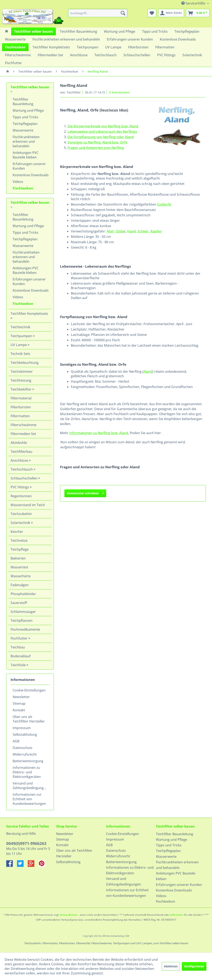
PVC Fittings (20, 487)
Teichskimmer (22, 371)
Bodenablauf (21, 656)
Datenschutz (23, 748)
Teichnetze (19, 540)
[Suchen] (123, 13)
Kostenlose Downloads (31, 175)
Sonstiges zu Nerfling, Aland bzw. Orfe (97, 142)
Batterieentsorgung (28, 761)
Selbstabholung (25, 734)
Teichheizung (21, 380)
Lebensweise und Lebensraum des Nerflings (102, 132)
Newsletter (21, 697)
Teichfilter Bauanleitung (23, 102)
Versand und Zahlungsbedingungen (30, 786)
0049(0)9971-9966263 (26, 843)
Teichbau (18, 647)
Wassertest (19, 567)
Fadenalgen (20, 585)
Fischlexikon (23, 188)
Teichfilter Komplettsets (29, 314)
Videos (18, 182)
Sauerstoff (19, 603)
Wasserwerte (23, 130)
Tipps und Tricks (25, 117)
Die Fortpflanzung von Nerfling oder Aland (101, 137)
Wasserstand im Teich (28, 505)
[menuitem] (98, 13)
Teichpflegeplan (25, 124)
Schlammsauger (23, 612)
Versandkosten (69, 915)
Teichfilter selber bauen (30, 87)
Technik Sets (20, 354)
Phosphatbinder (23, 594)
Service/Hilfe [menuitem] (194, 3)
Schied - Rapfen (150, 231)
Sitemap (19, 703)
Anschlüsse (20, 460)
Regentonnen (21, 496)
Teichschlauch (22, 469)
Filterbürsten (21, 407)
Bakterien (18, 558)
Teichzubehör (21, 514)
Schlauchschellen (24, 478)
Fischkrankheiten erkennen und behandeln (26, 141)
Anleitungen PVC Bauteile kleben (26, 155)
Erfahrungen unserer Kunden (29, 166)
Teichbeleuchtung (25, 363)
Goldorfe (164, 204)
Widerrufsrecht (25, 754)
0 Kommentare (120, 92)
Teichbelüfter (21, 389)
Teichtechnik (20, 327)
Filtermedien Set (23, 434)
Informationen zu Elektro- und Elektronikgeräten (27, 772)
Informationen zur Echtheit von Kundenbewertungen (29, 799)
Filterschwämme (23, 425)
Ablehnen (171, 966)
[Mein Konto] (171, 13)
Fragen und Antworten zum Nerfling (96, 148)
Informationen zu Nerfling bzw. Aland (99, 433)
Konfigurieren (194, 966)
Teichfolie (19, 665)
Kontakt (19, 710)
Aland (148, 371)
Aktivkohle (19, 443)
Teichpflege (20, 549)
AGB (16, 741)
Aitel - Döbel (116, 231)
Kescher (17, 532)
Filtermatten (20, 416)
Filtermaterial (21, 398)
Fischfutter (19, 638)
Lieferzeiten (176, 915)
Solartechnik (21, 523)
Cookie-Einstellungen (29, 690)
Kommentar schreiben (85, 493)
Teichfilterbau (21, 452)
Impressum (22, 728)
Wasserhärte (21, 576)
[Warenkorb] (198, 13)
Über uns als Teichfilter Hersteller (29, 719)
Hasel (131, 231)
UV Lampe (19, 345)
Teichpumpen (22, 336)
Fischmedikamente (25, 629)
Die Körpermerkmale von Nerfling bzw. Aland (103, 126)
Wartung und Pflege (28, 110)
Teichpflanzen (22, 621)
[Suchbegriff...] (98, 13)
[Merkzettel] (152, 13)
